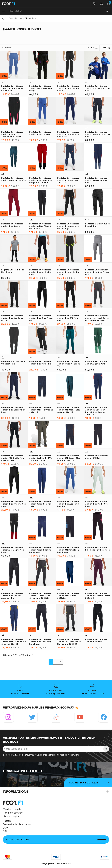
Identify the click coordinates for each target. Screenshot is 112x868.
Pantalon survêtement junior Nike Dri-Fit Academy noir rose (13, 134)
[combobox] (60, 11)
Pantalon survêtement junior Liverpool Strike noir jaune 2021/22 (69, 642)
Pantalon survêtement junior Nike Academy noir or (13, 318)
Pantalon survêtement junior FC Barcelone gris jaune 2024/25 (41, 596)
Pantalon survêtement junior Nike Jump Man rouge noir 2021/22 (41, 180)
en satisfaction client (20, 693)
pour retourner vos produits (92, 693)
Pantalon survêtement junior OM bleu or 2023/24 (69, 596)
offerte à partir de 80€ (56, 693)
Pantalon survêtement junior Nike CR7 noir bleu (69, 318)
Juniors (21, 18)
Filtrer (92, 48)
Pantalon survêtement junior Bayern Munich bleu (97, 180)
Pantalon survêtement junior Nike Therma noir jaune (14, 504)
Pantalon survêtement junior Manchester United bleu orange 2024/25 (97, 411)
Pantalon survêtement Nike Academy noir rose (97, 549)
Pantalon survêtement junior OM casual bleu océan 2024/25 (69, 410)
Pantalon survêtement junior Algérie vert (97, 363)
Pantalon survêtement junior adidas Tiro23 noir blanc (41, 226)
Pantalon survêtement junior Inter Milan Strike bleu (98, 88)
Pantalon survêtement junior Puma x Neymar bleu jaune (41, 550)
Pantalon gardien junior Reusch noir (98, 225)
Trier (106, 48)
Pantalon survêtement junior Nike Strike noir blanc (69, 88)
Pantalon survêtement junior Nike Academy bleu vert (69, 134)
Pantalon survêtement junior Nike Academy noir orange (69, 226)
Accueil (12, 18)
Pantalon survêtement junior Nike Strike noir (41, 363)
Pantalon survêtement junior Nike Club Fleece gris (97, 272)
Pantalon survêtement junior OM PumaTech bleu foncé (69, 550)
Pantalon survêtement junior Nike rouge (13, 225)
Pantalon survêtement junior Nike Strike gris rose (97, 504)
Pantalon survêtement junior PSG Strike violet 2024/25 (98, 596)
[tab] (56, 35)
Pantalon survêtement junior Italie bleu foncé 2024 (42, 504)
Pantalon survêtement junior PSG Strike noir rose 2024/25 (13, 458)
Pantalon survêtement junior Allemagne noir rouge (13, 550)
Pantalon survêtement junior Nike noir (97, 641)
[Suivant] (61, 662)
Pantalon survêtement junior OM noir (97, 457)
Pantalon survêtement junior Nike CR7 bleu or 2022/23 (69, 180)
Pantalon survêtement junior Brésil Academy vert (69, 364)
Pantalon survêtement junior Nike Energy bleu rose (13, 410)
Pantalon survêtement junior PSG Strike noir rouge (41, 88)
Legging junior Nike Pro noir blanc (13, 271)
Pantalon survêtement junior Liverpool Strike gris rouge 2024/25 (97, 318)
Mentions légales (13, 809)
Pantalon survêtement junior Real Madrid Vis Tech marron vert (41, 458)
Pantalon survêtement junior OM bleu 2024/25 (14, 179)
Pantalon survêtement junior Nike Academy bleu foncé (41, 642)
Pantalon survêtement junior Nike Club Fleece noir (41, 318)
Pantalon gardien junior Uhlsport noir (14, 363)
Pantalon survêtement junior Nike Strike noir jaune (69, 272)
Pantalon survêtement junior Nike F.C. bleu (41, 133)
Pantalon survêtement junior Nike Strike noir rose (41, 272)
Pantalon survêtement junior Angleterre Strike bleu (98, 134)
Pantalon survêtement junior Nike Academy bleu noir (69, 504)
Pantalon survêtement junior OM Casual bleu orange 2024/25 (69, 458)
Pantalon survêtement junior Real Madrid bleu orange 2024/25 (14, 642)
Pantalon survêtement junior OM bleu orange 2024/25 (41, 410)
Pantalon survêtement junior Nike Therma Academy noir (13, 596)
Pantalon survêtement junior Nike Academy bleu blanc (13, 88)
